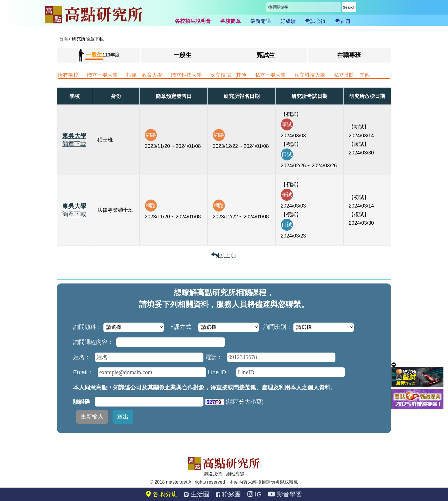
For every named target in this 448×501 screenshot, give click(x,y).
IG (255, 494)
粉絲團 (228, 494)
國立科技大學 (186, 75)
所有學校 (68, 75)
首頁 (64, 39)
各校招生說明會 (193, 21)
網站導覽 (235, 474)
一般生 (182, 55)
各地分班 (162, 494)
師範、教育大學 (144, 75)
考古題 (343, 21)
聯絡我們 (213, 474)
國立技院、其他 (228, 75)
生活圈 (197, 494)
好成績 (288, 21)
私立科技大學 (310, 75)
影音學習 (285, 494)
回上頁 (224, 255)
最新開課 (261, 21)
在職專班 (349, 55)
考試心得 (315, 21)
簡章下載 (74, 144)
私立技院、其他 (352, 75)
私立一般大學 (270, 75)
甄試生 (266, 55)
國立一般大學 (102, 75)
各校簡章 (231, 21)
